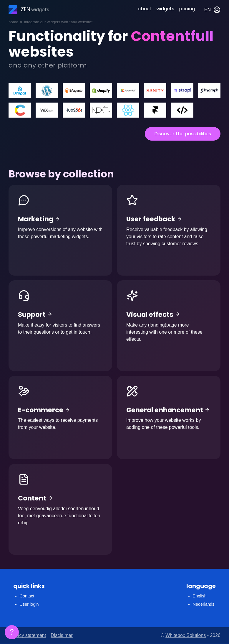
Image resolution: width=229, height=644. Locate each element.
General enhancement (169, 418)
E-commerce (60, 418)
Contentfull (20, 110)
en (208, 10)
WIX (47, 110)
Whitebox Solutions (186, 635)
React (128, 110)
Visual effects (169, 326)
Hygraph (209, 91)
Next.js (101, 110)
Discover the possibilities (183, 134)
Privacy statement (27, 635)
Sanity (155, 91)
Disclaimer (62, 635)
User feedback (169, 230)
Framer (155, 110)
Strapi (182, 91)
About (145, 9)
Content (60, 509)
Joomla (128, 91)
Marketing (60, 230)
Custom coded (182, 110)
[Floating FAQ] (12, 632)
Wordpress (47, 91)
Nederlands (204, 604)
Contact (27, 596)
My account (217, 10)
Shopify (101, 91)
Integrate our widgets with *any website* (58, 22)
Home (13, 22)
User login (29, 604)
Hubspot (74, 110)
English (200, 596)
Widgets (165, 9)
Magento (74, 91)
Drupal (20, 91)
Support (60, 326)
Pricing (187, 9)
